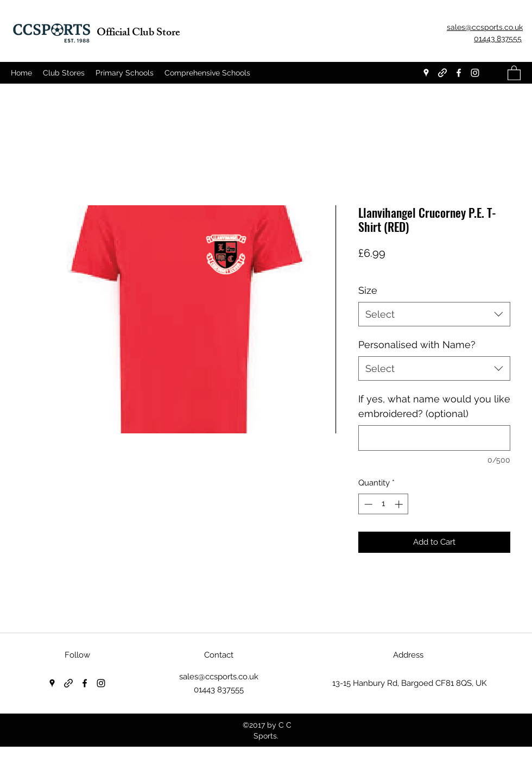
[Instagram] (475, 73)
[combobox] (434, 314)
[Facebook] (459, 73)
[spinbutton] (384, 504)
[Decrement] (367, 504)
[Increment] (400, 504)
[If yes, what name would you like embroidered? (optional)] (434, 438)
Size (368, 290)
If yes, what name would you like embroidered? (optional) (434, 406)
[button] (514, 72)
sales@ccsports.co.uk (219, 677)
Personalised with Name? (417, 345)
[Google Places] (426, 73)
